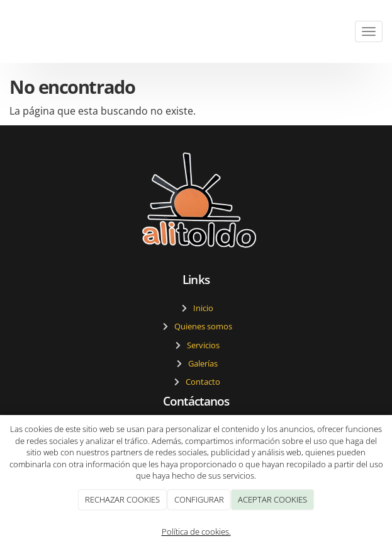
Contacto (201, 382)
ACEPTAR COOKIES (272, 499)
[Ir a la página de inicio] (6, 31)
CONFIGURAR (199, 499)
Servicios (201, 345)
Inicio (201, 308)
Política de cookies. (196, 532)
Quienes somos (201, 326)
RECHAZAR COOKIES (122, 499)
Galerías (201, 363)
